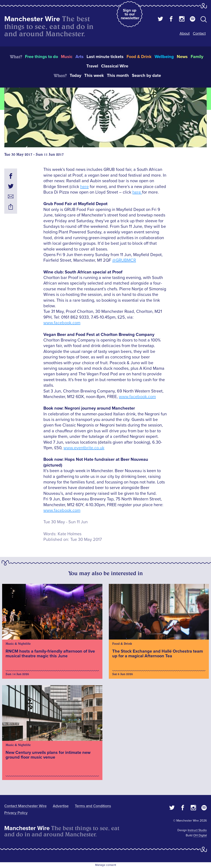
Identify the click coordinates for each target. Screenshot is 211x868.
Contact (199, 33)
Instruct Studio (197, 830)
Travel (92, 66)
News (182, 57)
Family (197, 57)
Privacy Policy (16, 813)
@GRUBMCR (124, 260)
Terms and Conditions (93, 806)
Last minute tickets (105, 57)
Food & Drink (139, 57)
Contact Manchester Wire (25, 806)
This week (94, 76)
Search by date (146, 76)
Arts (80, 57)
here (84, 187)
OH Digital (200, 835)
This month (118, 76)
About (185, 33)
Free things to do (41, 57)
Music (67, 57)
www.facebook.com (62, 323)
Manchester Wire (32, 19)
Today (75, 76)
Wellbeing (164, 57)
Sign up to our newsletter (130, 14)
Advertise (61, 806)
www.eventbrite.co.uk (84, 448)
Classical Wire (115, 66)
